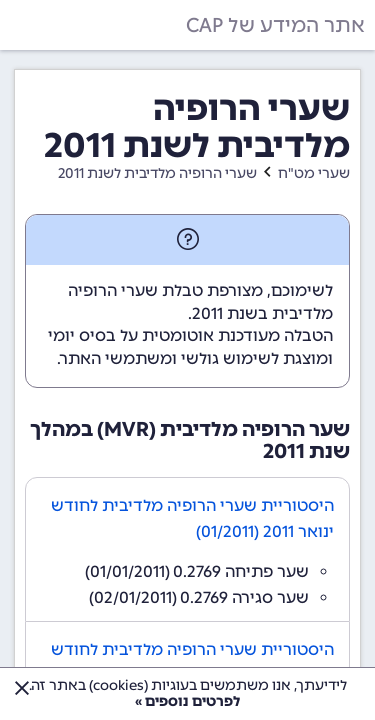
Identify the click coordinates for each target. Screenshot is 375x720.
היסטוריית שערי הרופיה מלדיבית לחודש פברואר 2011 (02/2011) (192, 662)
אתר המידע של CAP (275, 25)
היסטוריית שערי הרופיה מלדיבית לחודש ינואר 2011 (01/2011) (192, 518)
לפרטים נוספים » (187, 701)
